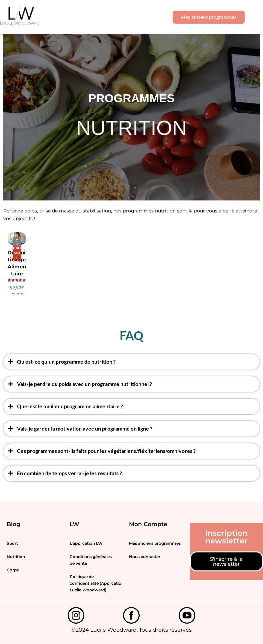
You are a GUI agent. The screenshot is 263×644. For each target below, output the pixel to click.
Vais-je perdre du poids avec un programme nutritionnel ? (84, 384)
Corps (13, 570)
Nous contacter (145, 557)
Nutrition (16, 557)
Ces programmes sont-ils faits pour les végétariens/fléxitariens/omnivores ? (106, 451)
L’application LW (86, 543)
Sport (12, 543)
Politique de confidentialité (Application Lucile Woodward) (96, 583)
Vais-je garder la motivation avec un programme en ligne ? (85, 428)
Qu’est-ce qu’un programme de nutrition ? (66, 361)
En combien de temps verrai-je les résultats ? (69, 473)
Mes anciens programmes (155, 543)
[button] (254, 17)
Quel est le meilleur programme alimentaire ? (70, 406)
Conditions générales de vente (91, 560)
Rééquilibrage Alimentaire (17, 263)
